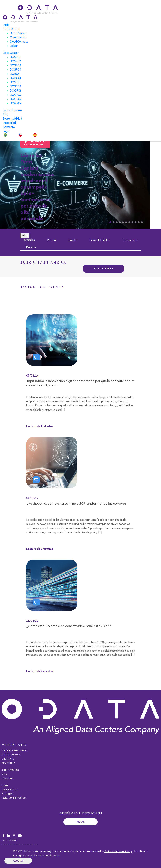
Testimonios (130, 240)
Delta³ (14, 46)
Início (6, 25)
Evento (73, 240)
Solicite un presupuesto (14, 751)
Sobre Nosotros (12, 110)
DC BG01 (15, 78)
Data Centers (8, 763)
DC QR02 (16, 95)
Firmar (80, 822)
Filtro (25, 235)
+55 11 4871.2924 (9, 841)
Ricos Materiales (100, 240)
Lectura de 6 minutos (40, 672)
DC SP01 (15, 57)
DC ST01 (15, 82)
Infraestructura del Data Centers (35, 143)
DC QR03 (16, 99)
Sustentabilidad (12, 119)
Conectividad (18, 37)
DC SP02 (15, 61)
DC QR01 (15, 91)
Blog (5, 114)
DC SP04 (15, 70)
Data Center (18, 33)
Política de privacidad (117, 851)
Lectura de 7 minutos (40, 426)
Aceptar (18, 861)
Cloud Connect (19, 42)
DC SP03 (15, 65)
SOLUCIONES (11, 29)
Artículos (29, 240)
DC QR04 (16, 103)
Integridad (9, 123)
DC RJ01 (15, 74)
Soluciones (8, 759)
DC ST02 (15, 86)
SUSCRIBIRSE (104, 269)
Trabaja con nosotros (14, 798)
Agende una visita (11, 755)
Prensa (52, 240)
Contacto (9, 127)
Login (6, 131)
